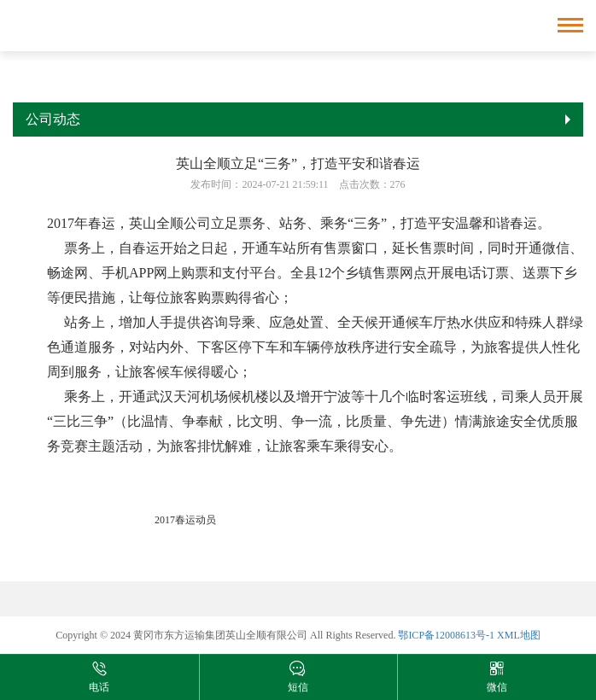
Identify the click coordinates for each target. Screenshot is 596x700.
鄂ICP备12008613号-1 (446, 635)
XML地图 (519, 635)
